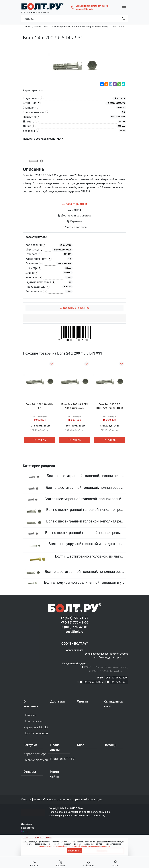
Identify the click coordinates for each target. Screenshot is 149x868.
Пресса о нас (33, 722)
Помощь (110, 746)
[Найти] (124, 17)
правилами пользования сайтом (53, 846)
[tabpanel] (74, 266)
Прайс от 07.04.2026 (62, 759)
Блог (80, 746)
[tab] (74, 204)
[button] (124, 7)
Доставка (57, 702)
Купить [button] (39, 440)
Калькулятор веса (113, 704)
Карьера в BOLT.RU (36, 728)
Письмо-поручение (36, 761)
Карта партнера (35, 755)
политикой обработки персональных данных (90, 846)
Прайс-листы (55, 748)
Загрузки (30, 746)
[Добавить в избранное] (74, 308)
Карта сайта (55, 775)
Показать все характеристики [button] (44, 139)
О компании (31, 704)
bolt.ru (25, 832)
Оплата (82, 702)
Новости (30, 716)
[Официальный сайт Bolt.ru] (38, 5)
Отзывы (30, 772)
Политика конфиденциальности (36, 734)
